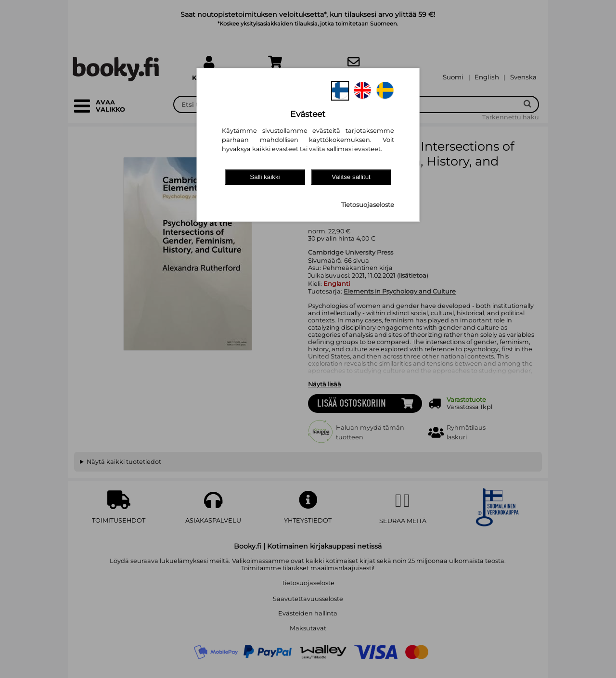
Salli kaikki (265, 177)
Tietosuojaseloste (368, 205)
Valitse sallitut (351, 177)
